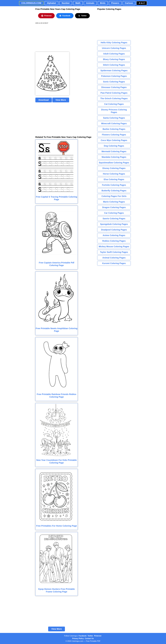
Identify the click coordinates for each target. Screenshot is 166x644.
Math (78, 3)
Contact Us (89, 638)
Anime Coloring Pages (114, 235)
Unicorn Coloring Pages (114, 48)
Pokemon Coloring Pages (114, 76)
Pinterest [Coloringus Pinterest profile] (98, 636)
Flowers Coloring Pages (114, 135)
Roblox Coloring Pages (114, 241)
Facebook (65, 16)
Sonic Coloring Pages (114, 82)
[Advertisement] (51, 38)
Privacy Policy (78, 638)
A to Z (142, 3)
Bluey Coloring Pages (114, 59)
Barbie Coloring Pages (114, 129)
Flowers (115, 3)
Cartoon (129, 3)
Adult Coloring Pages (114, 54)
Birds (103, 3)
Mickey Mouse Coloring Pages (114, 246)
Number (66, 3)
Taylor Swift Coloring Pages (114, 252)
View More (61, 100)
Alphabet (51, 3)
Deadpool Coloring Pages (114, 230)
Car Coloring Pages (114, 213)
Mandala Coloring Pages (114, 157)
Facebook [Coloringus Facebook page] (83, 636)
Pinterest (46, 16)
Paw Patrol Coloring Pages (114, 93)
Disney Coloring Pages (114, 168)
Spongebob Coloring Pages (114, 224)
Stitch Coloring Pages (114, 65)
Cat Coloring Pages (114, 104)
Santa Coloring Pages (114, 118)
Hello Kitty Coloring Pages (114, 43)
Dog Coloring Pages (114, 146)
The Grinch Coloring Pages (114, 98)
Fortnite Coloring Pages (114, 185)
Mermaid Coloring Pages (114, 151)
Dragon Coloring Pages (114, 207)
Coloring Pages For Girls (114, 196)
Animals (90, 3)
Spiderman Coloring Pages (114, 70)
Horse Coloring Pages (114, 174)
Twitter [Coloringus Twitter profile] (90, 636)
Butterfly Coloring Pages (114, 191)
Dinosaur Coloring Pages (114, 87)
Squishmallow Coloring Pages (114, 163)
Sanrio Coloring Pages (114, 219)
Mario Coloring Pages (114, 202)
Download (44, 100)
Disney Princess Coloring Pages (114, 111)
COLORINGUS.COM (31, 3)
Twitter (82, 16)
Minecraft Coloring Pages (114, 123)
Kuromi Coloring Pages (114, 263)
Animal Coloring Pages (114, 258)
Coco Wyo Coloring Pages (114, 140)
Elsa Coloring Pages (114, 179)
